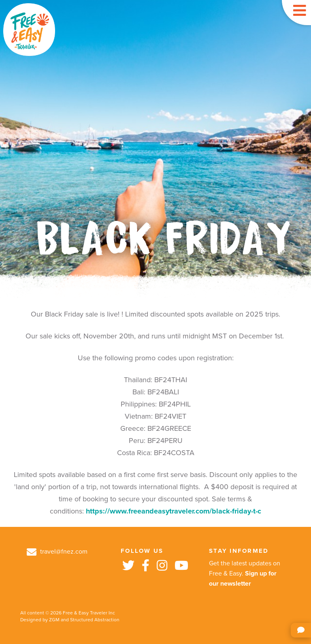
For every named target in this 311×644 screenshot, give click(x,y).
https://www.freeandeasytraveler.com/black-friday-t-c (174, 511)
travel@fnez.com (57, 552)
